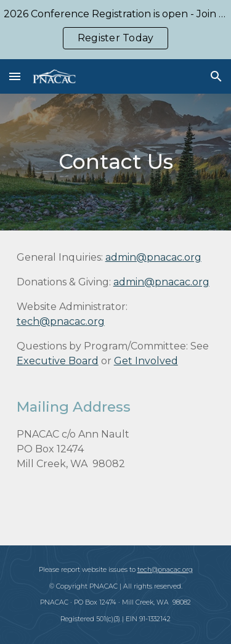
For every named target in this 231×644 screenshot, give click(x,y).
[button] (15, 76)
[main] (116, 162)
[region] (115, 30)
